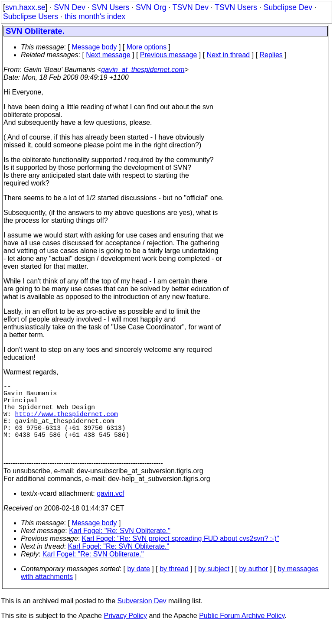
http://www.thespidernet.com (66, 422)
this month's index (95, 16)
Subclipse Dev (288, 7)
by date (138, 586)
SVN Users (110, 7)
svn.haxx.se (25, 7)
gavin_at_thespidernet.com (143, 70)
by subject (214, 586)
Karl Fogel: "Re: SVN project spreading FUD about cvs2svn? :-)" (181, 556)
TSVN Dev (191, 7)
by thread (174, 586)
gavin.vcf (110, 511)
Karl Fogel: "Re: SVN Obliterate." (120, 548)
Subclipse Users (31, 16)
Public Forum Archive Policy (242, 633)
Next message (108, 55)
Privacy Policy (125, 633)
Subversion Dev (142, 618)
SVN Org (151, 7)
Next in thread (229, 55)
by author (253, 586)
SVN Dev (69, 7)
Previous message (169, 55)
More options (147, 47)
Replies (271, 55)
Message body (94, 47)
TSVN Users (236, 7)
